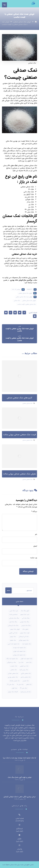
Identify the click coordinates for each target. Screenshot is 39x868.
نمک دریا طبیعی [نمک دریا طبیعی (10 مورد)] (24, 666)
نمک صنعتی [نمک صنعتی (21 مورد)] (14, 670)
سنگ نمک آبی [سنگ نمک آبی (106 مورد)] (26, 618)
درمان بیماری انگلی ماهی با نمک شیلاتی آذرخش (19, 797)
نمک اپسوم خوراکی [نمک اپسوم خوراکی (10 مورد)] (24, 640)
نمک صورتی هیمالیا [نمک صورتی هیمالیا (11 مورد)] (15, 681)
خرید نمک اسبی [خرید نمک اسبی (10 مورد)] (14, 611)
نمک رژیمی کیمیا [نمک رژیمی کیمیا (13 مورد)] (24, 670)
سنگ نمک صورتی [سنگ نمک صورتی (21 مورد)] (25, 622)
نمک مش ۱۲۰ (13, 165)
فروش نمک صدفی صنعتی (25, 293)
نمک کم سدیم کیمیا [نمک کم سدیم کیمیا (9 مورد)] (26, 692)
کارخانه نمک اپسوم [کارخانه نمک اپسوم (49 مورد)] (13, 692)
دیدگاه (34, 512)
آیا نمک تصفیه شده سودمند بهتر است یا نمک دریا (19, 758)
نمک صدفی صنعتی (27, 403)
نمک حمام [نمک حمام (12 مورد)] (29, 662)
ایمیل (35, 546)
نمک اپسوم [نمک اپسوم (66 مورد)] (13, 637)
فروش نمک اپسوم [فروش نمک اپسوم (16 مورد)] (15, 629)
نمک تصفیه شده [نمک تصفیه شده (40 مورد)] (27, 644)
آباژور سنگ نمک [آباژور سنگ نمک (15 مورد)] (25, 611)
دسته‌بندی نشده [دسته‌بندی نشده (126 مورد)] (13, 614)
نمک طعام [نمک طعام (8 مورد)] (29, 684)
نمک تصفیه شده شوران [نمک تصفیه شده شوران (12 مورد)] (19, 651)
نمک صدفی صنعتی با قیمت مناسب (27, 304)
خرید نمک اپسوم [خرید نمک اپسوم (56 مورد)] (25, 614)
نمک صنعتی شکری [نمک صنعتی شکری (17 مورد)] (26, 673)
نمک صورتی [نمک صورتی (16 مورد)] (26, 681)
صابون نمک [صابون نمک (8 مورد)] (25, 629)
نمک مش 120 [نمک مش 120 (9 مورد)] (11, 684)
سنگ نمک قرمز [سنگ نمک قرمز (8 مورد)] (13, 622)
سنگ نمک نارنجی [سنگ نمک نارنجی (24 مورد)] (26, 625)
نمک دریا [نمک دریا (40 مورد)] (21, 662)
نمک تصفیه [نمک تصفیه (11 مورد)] (13, 640)
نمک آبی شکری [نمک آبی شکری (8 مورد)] (13, 633)
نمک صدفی (17, 301)
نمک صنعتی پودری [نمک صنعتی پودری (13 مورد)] (13, 677)
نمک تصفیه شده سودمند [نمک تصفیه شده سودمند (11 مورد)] (19, 648)
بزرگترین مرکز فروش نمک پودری (21, 280)
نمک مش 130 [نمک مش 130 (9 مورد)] (23, 688)
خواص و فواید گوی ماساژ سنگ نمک (20, 777)
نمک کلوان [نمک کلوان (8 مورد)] (14, 688)
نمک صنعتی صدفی (27, 440)
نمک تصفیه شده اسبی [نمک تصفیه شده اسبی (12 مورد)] (14, 644)
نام (36, 534)
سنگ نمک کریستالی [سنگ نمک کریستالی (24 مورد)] (13, 625)
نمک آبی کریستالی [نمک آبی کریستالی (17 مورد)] (24, 637)
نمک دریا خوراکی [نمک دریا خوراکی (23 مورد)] (12, 662)
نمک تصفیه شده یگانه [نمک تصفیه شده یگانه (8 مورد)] (12, 659)
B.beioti (30, 289)
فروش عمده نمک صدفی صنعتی (24, 297)
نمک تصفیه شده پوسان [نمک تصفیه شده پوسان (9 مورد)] (19, 655)
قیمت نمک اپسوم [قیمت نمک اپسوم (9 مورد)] (25, 633)
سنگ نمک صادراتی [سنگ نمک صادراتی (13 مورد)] (14, 618)
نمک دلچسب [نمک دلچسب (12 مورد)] (14, 666)
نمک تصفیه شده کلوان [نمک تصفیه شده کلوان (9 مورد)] (26, 659)
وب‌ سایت (34, 558)
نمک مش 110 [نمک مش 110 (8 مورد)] (20, 684)
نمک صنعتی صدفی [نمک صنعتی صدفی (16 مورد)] (26, 677)
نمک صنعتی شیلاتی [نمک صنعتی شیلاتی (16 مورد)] (13, 673)
